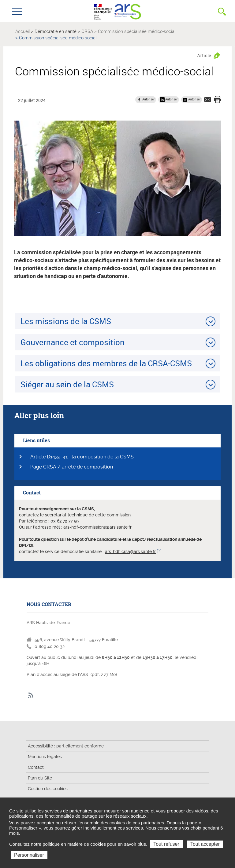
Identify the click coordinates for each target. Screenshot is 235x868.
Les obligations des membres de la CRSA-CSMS (106, 363)
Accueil (22, 31)
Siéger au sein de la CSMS (67, 384)
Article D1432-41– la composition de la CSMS (82, 457)
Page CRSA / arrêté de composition (72, 467)
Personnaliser (29, 855)
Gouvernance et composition (73, 342)
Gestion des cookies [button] (48, 789)
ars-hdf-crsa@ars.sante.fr (130, 552)
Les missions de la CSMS (66, 321)
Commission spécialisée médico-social (137, 31)
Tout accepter (205, 844)
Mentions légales (45, 757)
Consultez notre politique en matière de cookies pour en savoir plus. (79, 844)
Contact (36, 767)
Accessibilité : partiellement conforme (66, 746)
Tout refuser (166, 844)
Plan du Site (40, 778)
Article (204, 55)
